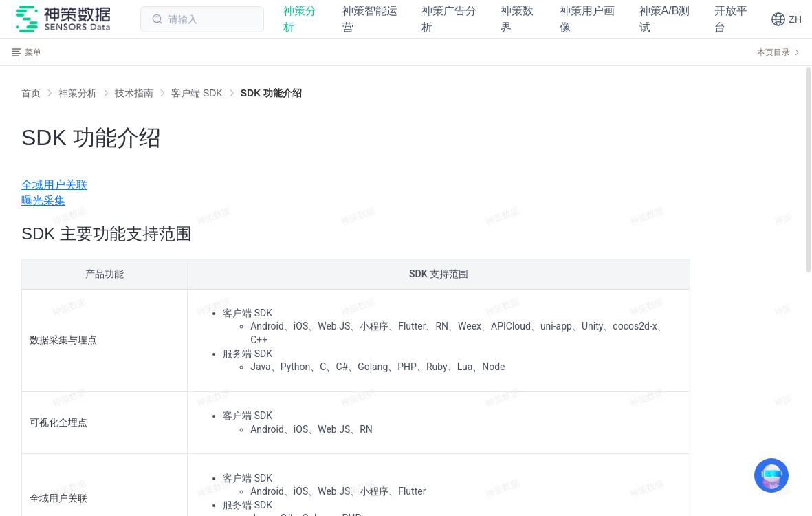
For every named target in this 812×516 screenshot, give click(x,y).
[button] (786, 19)
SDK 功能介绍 (271, 93)
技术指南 (134, 93)
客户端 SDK (197, 93)
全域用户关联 (54, 185)
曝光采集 (43, 201)
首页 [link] (31, 93)
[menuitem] (406, 185)
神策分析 (78, 93)
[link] (78, 93)
